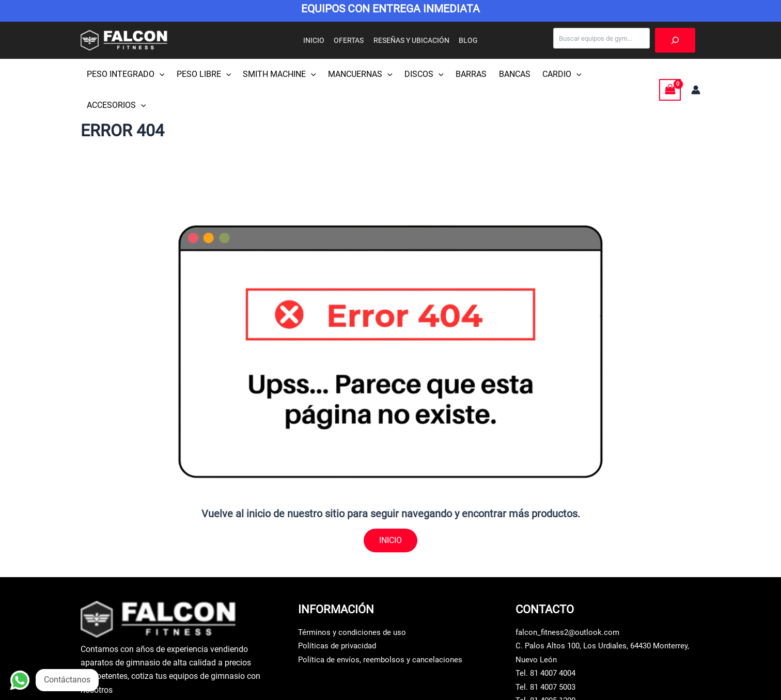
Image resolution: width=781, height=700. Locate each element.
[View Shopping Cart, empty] (670, 74)
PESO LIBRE (201, 74)
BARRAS (462, 74)
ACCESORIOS (609, 74)
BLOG (465, 40)
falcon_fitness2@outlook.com (570, 602)
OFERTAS (350, 40)
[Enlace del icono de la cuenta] (696, 74)
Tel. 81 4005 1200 (548, 670)
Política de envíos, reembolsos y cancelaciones (383, 629)
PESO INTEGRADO (125, 74)
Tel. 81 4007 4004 (548, 642)
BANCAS (503, 74)
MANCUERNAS (355, 74)
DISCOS (416, 74)
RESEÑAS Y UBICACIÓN (410, 40)
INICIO (317, 40)
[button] (159, 74)
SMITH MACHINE (275, 74)
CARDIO (549, 74)
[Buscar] (675, 40)
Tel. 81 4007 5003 (548, 656)
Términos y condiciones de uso (354, 602)
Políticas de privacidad (339, 615)
